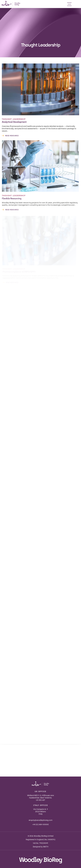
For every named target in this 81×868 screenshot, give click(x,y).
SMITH (46, 847)
